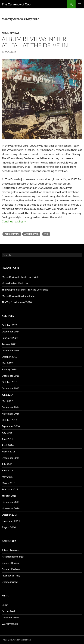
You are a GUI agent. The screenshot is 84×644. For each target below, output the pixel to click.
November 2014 (11, 508)
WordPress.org (10, 624)
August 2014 (9, 527)
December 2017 (11, 388)
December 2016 (11, 407)
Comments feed (10, 617)
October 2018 (9, 382)
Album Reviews (11, 33)
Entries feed (8, 611)
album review (12, 234)
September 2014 (11, 521)
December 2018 (11, 376)
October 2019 (9, 357)
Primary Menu (80, 4)
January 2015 (9, 496)
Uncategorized (10, 582)
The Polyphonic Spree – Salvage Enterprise (25, 290)
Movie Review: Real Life (15, 283)
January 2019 (9, 369)
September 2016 (11, 426)
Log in (5, 605)
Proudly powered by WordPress (16, 640)
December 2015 (11, 458)
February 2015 (10, 489)
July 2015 (7, 464)
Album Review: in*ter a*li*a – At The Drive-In (35, 42)
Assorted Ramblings (13, 557)
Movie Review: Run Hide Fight (18, 296)
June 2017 (7, 395)
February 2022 (10, 338)
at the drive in (32, 234)
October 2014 (9, 515)
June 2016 (7, 439)
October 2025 (9, 325)
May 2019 (7, 363)
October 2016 (9, 420)
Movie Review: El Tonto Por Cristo (21, 277)
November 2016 (11, 414)
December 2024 (11, 331)
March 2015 (8, 483)
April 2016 (8, 445)
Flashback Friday (11, 575)
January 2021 (9, 344)
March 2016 (8, 451)
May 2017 (7, 401)
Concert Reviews (11, 569)
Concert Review (10, 563)
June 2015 (7, 470)
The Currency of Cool (17, 4)
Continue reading (14, 221)
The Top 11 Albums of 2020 (17, 302)
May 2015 (7, 477)
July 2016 (7, 433)
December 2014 (11, 502)
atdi (46, 234)
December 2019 (11, 350)
